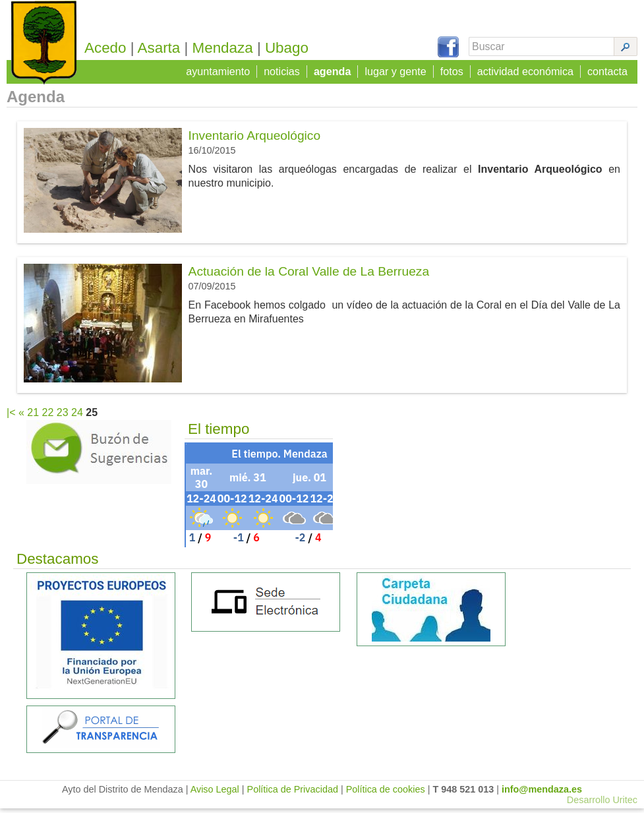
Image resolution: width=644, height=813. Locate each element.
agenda (334, 70)
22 (48, 418)
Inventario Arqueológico (255, 140)
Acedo (109, 48)
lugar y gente (397, 70)
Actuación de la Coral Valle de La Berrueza (309, 276)
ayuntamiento (221, 70)
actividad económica (526, 70)
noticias (284, 70)
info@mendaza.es (542, 794)
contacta (608, 70)
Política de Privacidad (293, 794)
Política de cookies (386, 794)
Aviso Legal (215, 794)
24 (77, 418)
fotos (453, 70)
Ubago (291, 48)
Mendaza (227, 48)
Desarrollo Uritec (602, 804)
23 (63, 418)
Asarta (163, 48)
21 (33, 418)
